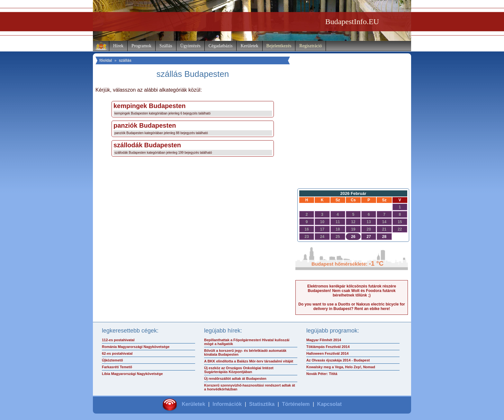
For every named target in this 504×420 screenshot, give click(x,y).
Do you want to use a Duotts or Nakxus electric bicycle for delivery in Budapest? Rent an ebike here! (351, 306)
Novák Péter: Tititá (322, 374)
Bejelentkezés (279, 46)
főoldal (106, 60)
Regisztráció (310, 46)
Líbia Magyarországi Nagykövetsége (132, 374)
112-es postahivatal (118, 340)
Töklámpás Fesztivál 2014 (328, 347)
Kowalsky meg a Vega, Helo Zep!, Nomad (341, 367)
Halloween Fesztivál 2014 (327, 353)
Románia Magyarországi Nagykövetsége (136, 347)
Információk (227, 404)
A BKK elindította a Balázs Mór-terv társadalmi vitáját (249, 361)
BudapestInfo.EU (352, 22)
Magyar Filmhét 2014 (324, 340)
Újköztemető (112, 360)
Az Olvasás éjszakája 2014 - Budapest (338, 360)
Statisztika (262, 404)
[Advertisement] (352, 134)
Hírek (118, 46)
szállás (125, 60)
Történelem (296, 404)
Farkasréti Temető (117, 367)
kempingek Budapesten (150, 106)
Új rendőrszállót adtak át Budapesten (235, 379)
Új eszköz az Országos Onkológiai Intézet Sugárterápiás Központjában (239, 370)
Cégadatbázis (221, 46)
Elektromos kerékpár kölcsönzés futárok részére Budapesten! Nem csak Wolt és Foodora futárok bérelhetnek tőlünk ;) (352, 291)
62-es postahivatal (117, 353)
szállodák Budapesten (147, 145)
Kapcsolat (329, 404)
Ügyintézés (190, 46)
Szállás (166, 46)
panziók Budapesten (145, 125)
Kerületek (249, 46)
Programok (141, 46)
